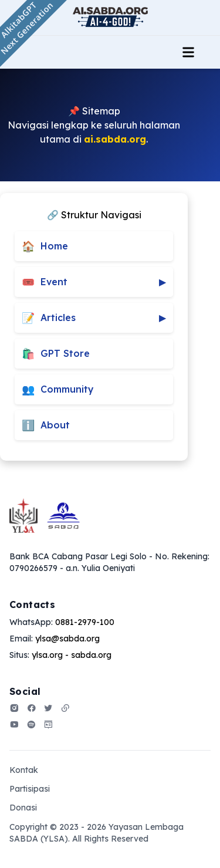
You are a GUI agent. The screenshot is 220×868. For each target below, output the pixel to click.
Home (45, 246)
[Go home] (45, 516)
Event (94, 282)
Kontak (24, 770)
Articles (94, 318)
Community (58, 389)
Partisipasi (30, 789)
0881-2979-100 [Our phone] (85, 622)
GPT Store (56, 354)
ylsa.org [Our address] (47, 655)
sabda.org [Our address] (91, 655)
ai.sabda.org (115, 139)
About (46, 425)
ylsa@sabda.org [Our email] (67, 639)
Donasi (23, 808)
